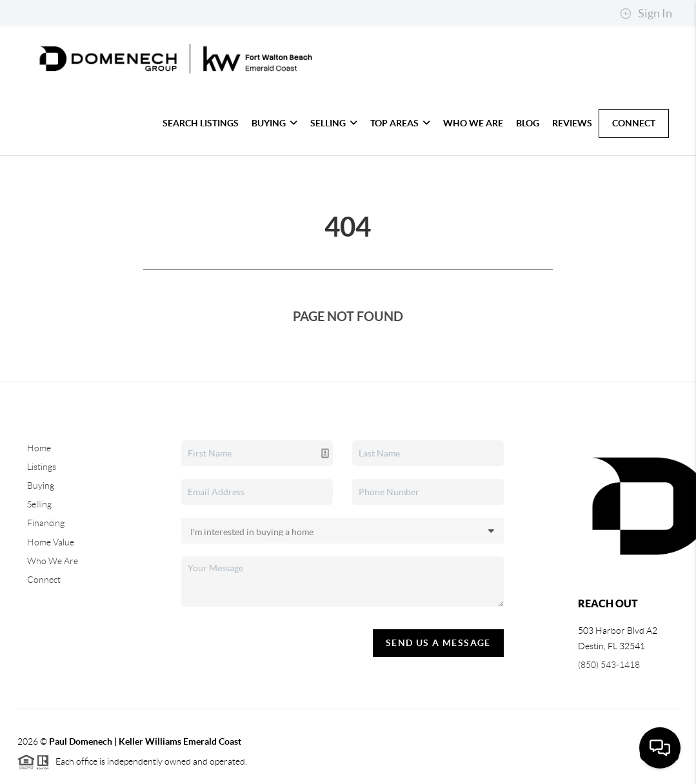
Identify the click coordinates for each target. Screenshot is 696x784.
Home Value (51, 542)
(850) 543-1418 (609, 665)
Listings (42, 467)
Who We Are (473, 123)
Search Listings (201, 123)
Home (39, 448)
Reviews (572, 123)
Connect (634, 123)
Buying (274, 123)
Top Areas (400, 123)
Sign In (646, 14)
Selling (334, 123)
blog (528, 123)
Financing (46, 523)
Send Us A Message (438, 643)
